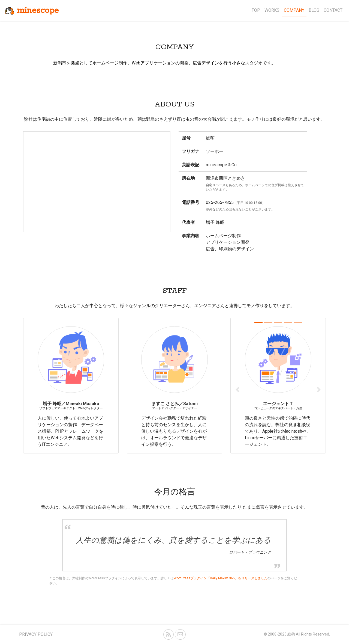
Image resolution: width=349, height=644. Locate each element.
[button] (238, 390)
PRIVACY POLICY (36, 634)
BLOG (314, 10)
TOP (256, 10)
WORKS (272, 10)
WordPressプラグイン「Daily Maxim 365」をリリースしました (221, 578)
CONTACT (333, 10)
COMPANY (294, 10)
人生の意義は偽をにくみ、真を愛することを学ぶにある (173, 540)
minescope (31, 11)
